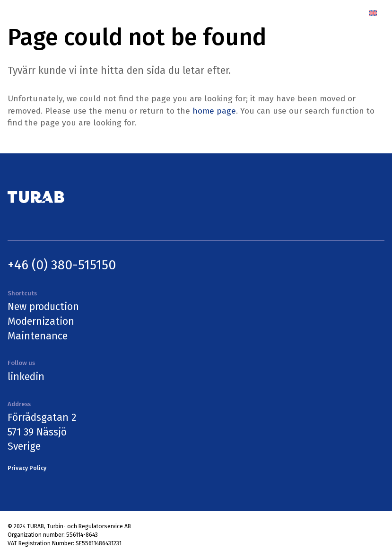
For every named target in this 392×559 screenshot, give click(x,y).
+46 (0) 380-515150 (62, 265)
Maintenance (38, 336)
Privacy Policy (27, 468)
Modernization (41, 321)
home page (214, 111)
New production (43, 307)
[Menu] (351, 13)
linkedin (26, 377)
